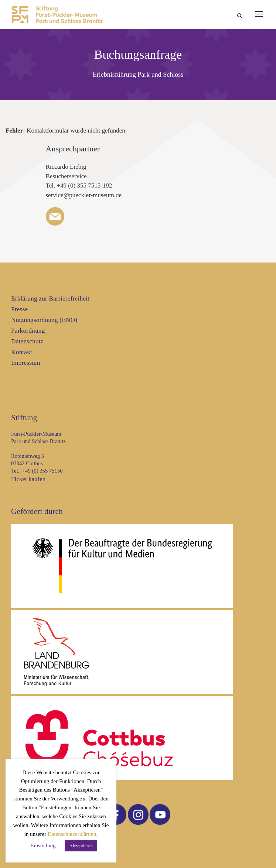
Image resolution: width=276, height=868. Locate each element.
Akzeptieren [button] (81, 846)
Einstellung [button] (43, 845)
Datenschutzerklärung (72, 834)
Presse (19, 309)
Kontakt (22, 352)
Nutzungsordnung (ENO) (44, 320)
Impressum (26, 363)
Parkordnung (28, 331)
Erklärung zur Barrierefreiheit (50, 299)
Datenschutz (27, 341)
